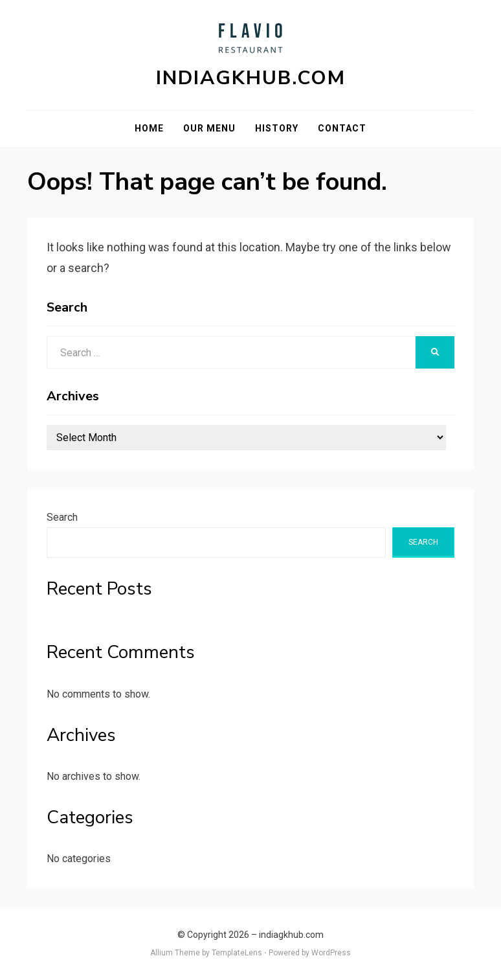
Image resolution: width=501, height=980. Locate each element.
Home (149, 128)
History (277, 128)
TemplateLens (237, 953)
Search (62, 517)
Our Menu (209, 128)
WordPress (331, 953)
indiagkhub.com (251, 78)
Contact (342, 128)
